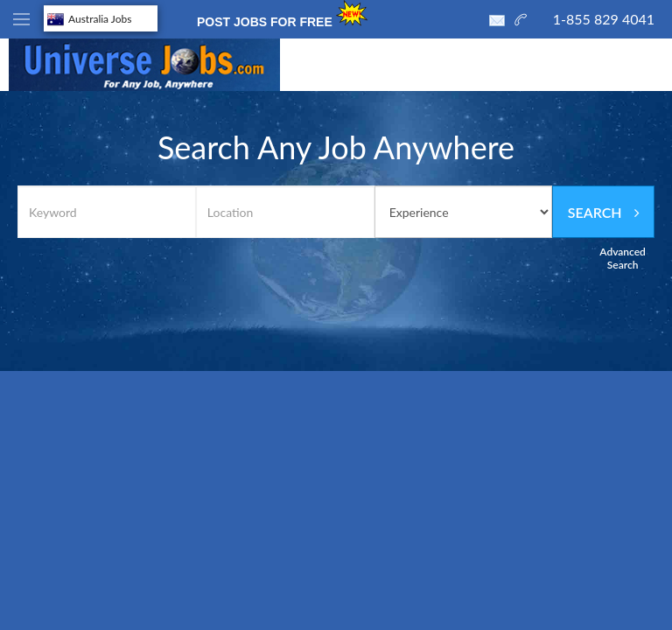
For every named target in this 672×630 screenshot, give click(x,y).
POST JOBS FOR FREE (284, 14)
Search (604, 212)
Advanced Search (623, 258)
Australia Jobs (89, 19)
